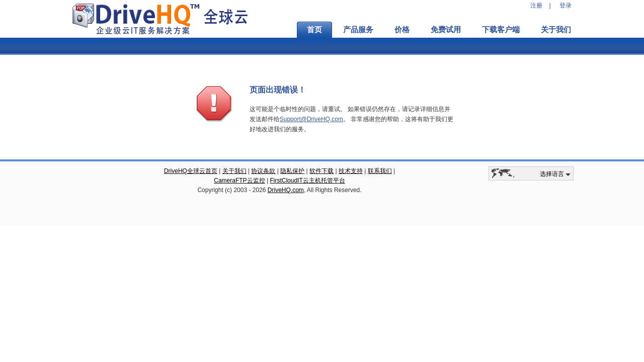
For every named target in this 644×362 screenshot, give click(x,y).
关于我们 (556, 30)
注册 (536, 6)
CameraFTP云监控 (239, 180)
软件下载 (321, 171)
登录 (566, 6)
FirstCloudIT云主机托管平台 (307, 180)
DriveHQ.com (286, 190)
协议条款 (263, 171)
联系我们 (380, 171)
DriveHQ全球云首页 (191, 171)
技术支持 (351, 171)
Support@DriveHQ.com (311, 119)
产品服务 (358, 30)
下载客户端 (501, 30)
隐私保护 (292, 171)
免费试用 (446, 30)
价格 (402, 30)
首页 (314, 30)
